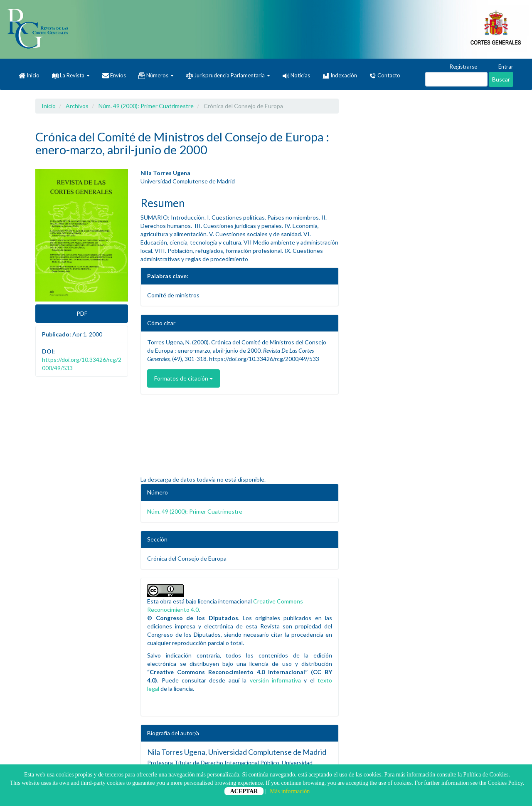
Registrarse (459, 67)
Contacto (385, 76)
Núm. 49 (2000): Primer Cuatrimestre (146, 106)
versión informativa (275, 680)
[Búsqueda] (456, 79)
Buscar (501, 79)
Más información (290, 791)
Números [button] (156, 76)
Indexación (340, 76)
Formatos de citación (183, 378)
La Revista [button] (71, 75)
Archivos (77, 106)
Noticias (296, 75)
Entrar (502, 67)
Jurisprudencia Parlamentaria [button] (228, 76)
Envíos (114, 76)
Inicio (29, 76)
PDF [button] (82, 313)
